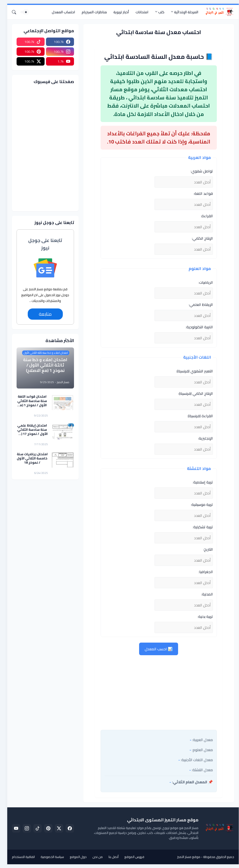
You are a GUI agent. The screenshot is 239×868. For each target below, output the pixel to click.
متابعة (42, 314)
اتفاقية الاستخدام (20, 857)
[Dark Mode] (21, 12)
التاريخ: (205, 549)
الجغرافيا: (202, 572)
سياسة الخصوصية (49, 857)
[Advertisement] (155, 692)
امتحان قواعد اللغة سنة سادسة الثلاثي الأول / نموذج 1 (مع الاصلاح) (29, 401)
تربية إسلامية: (199, 482)
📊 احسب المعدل (155, 649)
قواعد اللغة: (200, 193)
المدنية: (204, 594)
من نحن (94, 857)
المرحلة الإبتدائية (183, 12)
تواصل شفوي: (198, 171)
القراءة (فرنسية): (197, 416)
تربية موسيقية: (198, 504)
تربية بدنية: (202, 616)
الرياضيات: (202, 282)
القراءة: (203, 216)
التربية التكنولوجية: (196, 327)
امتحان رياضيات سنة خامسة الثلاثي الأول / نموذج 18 (29, 458)
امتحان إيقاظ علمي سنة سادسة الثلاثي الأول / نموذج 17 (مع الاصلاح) (29, 430)
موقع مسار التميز (185, 857)
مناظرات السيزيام (91, 12)
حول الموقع (75, 857)
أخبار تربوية (118, 12)
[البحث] (12, 12)
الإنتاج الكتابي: (199, 238)
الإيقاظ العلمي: (197, 304)
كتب (158, 12)
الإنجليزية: (202, 438)
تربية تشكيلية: (199, 527)
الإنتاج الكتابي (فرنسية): (192, 393)
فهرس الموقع (131, 857)
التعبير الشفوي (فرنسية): (191, 371)
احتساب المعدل (60, 12)
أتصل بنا (110, 857)
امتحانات (139, 12)
